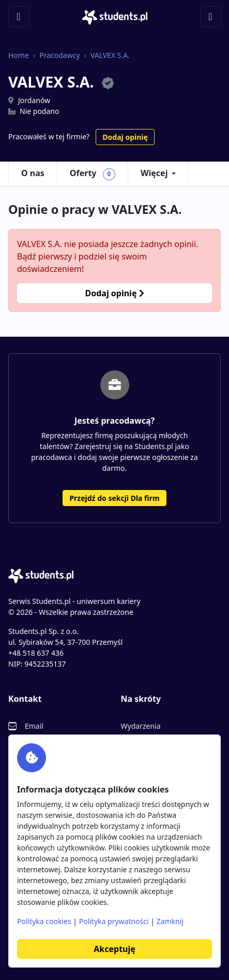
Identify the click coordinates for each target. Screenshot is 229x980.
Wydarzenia (141, 726)
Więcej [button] (154, 173)
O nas (33, 173)
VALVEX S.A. (110, 55)
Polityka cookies (44, 921)
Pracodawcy (59, 55)
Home (19, 55)
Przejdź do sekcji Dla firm (114, 498)
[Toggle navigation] (19, 17)
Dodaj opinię (125, 137)
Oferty (93, 174)
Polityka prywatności (114, 921)
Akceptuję (114, 949)
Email (34, 726)
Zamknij (170, 921)
